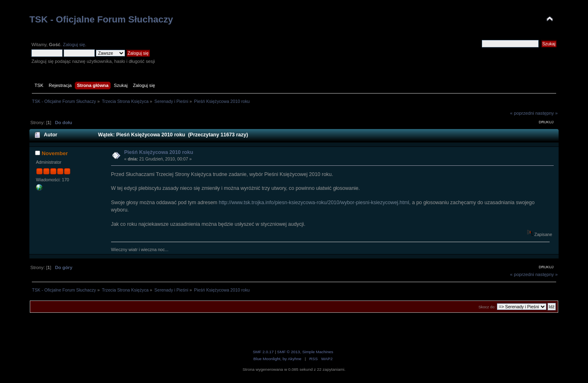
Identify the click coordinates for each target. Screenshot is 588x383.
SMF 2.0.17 (263, 352)
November (55, 153)
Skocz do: (487, 307)
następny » (547, 113)
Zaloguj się (74, 45)
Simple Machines (318, 352)
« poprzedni (522, 113)
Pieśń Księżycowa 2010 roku (159, 152)
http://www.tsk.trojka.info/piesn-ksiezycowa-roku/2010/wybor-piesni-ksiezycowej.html (314, 203)
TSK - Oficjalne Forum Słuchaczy (101, 19)
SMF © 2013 (289, 352)
